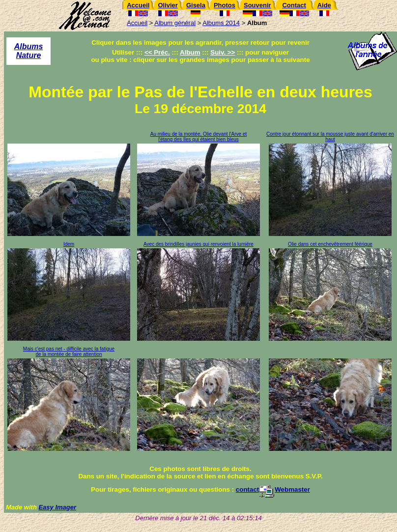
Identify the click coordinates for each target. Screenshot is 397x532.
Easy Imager (57, 507)
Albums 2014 (221, 23)
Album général (175, 23)
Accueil (137, 23)
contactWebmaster (273, 489)
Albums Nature (29, 51)
